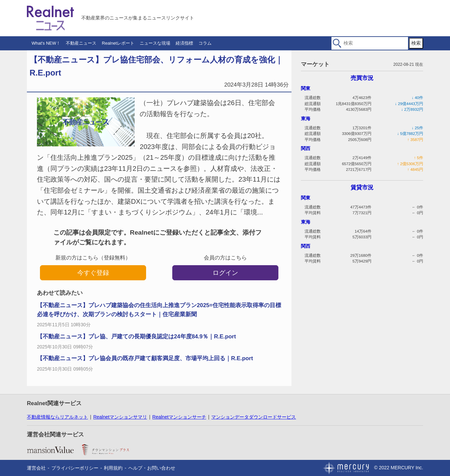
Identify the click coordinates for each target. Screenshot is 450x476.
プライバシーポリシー (75, 468)
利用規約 (113, 468)
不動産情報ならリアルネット (57, 417)
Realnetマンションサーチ (179, 417)
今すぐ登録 (93, 273)
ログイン (225, 273)
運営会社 (36, 468)
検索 (416, 43)
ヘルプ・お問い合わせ (152, 468)
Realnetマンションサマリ (120, 417)
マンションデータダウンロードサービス (254, 417)
